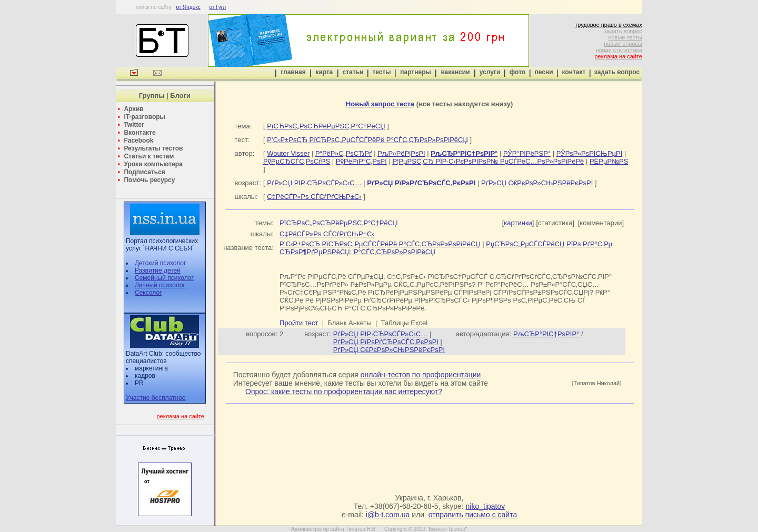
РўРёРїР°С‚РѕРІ (361, 161)
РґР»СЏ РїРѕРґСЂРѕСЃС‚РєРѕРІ (386, 342)
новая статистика (619, 50)
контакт (574, 72)
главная (293, 72)
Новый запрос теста (380, 104)
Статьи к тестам (149, 156)
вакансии (455, 72)
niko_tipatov (486, 506)
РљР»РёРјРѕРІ (401, 153)
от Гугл (217, 7)
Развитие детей (158, 270)
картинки (518, 223)
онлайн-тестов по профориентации (421, 375)
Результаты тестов (153, 148)
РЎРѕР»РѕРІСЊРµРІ (590, 153)
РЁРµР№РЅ (609, 161)
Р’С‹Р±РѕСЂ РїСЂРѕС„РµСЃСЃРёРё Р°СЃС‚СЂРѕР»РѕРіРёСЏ (367, 140)
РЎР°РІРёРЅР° (527, 153)
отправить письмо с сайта (473, 515)
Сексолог (148, 293)
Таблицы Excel (405, 323)
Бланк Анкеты (349, 323)
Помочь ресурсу (149, 180)
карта (324, 72)
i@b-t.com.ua (388, 515)
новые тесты (625, 37)
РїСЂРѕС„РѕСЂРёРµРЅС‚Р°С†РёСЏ (326, 126)
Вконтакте (139, 133)
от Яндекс (188, 7)
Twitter (134, 125)
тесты (381, 72)
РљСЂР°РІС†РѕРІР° (546, 334)
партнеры (415, 72)
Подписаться (144, 172)
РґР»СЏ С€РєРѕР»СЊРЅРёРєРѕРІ (537, 183)
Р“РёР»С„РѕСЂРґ (344, 153)
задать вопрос (623, 31)
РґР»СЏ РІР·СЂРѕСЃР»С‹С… (314, 183)
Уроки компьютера (153, 164)
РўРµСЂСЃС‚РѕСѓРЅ (297, 161)
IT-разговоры (144, 117)
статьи (353, 72)
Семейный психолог (164, 278)
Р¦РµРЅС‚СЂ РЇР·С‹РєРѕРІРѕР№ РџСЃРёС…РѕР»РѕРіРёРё (488, 161)
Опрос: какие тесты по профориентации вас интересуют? (344, 392)
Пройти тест (299, 323)
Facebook (138, 140)
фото (517, 72)
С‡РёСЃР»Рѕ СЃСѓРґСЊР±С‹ (314, 197)
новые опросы (623, 44)
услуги (490, 72)
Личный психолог (160, 285)
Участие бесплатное (156, 398)
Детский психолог (160, 263)
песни (543, 72)
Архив (133, 109)
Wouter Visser (288, 153)
